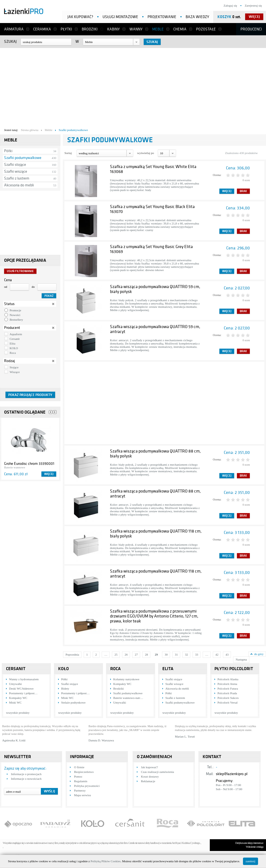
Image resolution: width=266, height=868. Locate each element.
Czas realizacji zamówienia (157, 772)
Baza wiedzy (197, 17)
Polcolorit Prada (227, 693)
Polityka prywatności (87, 786)
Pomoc (78, 776)
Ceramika (42, 29)
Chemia (180, 29)
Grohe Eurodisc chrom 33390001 (29, 464)
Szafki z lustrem (17, 178)
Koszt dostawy (150, 776)
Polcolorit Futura (228, 688)
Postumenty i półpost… (23, 693)
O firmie (79, 767)
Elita (12, 343)
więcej (254, 17)
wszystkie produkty (18, 713)
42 (217, 654)
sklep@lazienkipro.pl (232, 774)
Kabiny (114, 29)
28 (146, 654)
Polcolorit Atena (227, 684)
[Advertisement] (105, 87)
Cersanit (15, 339)
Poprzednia (72, 654)
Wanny (136, 29)
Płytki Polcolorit (234, 669)
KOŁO (14, 348)
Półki (8, 151)
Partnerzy (80, 790)
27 (136, 654)
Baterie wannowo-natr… (128, 698)
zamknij (251, 861)
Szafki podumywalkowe (23, 158)
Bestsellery (16, 320)
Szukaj (10, 42)
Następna (241, 659)
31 (176, 654)
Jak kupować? (80, 17)
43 (227, 654)
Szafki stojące (15, 165)
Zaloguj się (230, 5)
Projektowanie (162, 17)
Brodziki (90, 29)
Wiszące (15, 372)
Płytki (66, 29)
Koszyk (224, 17)
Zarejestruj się (253, 5)
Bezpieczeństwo (84, 772)
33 (196, 654)
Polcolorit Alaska (228, 679)
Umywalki (15, 684)
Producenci (251, 29)
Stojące (14, 367)
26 (126, 654)
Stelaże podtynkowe (73, 702)
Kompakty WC (18, 698)
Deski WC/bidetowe (21, 688)
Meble (158, 29)
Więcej (49, 474)
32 (186, 654)
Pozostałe (206, 29)
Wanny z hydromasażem (24, 679)
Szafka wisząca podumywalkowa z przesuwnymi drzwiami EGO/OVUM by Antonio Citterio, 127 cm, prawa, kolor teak (154, 616)
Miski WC (15, 702)
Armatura (14, 29)
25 (116, 654)
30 (166, 654)
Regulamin (81, 781)
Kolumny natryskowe (126, 679)
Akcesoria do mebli (19, 185)
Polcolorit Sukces (228, 698)
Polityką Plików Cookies (105, 861)
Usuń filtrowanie (20, 271)
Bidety (65, 688)
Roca (13, 353)
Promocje (15, 310)
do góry (259, 654)
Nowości (15, 315)
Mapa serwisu (82, 795)
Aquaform (16, 334)
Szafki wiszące (16, 171)
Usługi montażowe (120, 17)
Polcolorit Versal (227, 702)
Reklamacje (148, 781)
